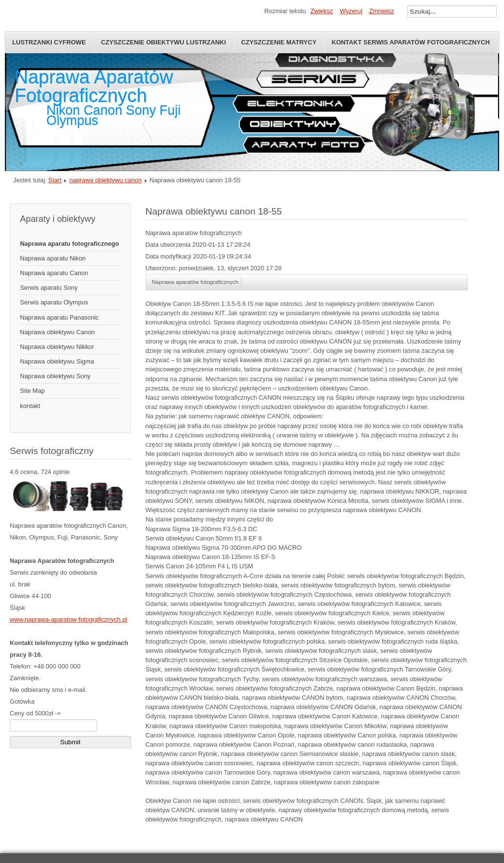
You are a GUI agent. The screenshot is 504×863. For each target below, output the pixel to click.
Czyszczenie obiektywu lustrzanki (164, 42)
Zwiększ (321, 11)
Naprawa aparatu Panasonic (60, 317)
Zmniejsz (382, 11)
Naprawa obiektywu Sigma (57, 361)
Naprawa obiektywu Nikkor (57, 347)
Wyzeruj (351, 11)
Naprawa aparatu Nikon (53, 258)
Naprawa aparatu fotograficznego (70, 244)
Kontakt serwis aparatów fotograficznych (411, 42)
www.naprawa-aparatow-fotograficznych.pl (68, 619)
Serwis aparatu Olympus (54, 302)
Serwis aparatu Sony (49, 288)
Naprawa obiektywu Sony (55, 376)
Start (55, 180)
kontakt (30, 406)
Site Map (32, 391)
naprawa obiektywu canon (105, 180)
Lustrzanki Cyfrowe (49, 42)
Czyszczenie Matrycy (279, 42)
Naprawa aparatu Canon (54, 273)
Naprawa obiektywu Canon (57, 332)
